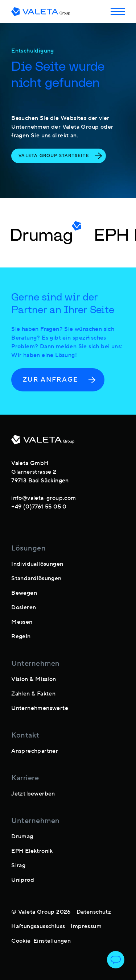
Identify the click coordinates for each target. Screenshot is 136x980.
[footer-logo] (43, 443)
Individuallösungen (37, 564)
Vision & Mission (34, 679)
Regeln (21, 636)
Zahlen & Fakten (33, 694)
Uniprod (23, 880)
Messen (22, 622)
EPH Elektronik (32, 851)
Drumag (22, 836)
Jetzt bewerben (33, 794)
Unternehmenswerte (40, 708)
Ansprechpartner (35, 751)
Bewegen (24, 593)
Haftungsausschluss (38, 926)
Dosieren (24, 607)
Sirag (18, 865)
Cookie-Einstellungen (41, 941)
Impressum (86, 926)
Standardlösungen (36, 578)
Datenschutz (94, 912)
